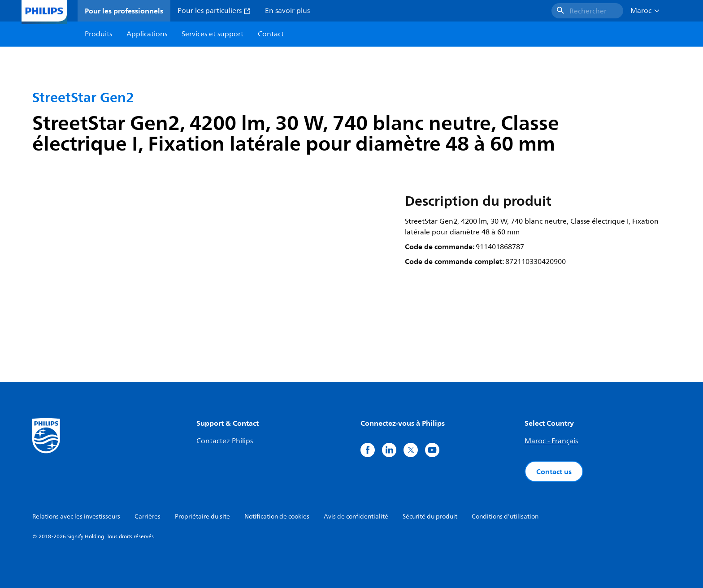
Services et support (213, 34)
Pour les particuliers (214, 11)
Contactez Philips (225, 441)
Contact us (554, 471)
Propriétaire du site (202, 517)
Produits (98, 34)
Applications (147, 34)
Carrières (148, 517)
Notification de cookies (277, 517)
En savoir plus (287, 11)
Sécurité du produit (430, 517)
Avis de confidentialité (356, 517)
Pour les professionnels (124, 11)
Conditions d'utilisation (505, 517)
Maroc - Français (551, 441)
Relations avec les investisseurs (76, 517)
